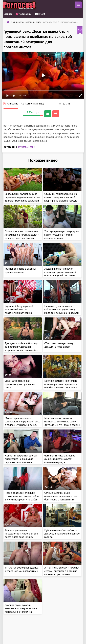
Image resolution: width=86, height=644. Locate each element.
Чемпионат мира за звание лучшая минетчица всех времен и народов (60, 459)
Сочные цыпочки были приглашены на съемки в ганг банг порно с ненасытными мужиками (61, 498)
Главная (8, 14)
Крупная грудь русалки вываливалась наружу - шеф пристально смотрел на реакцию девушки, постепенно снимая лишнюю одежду (22, 612)
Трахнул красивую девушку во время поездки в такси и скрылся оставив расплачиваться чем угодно (62, 236)
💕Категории (24, 14)
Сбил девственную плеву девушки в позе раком (59, 345)
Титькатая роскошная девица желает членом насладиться (22, 569)
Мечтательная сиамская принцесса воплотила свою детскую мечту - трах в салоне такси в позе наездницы (62, 423)
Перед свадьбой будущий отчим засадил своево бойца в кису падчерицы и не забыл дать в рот (22, 498)
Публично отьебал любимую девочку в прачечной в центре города (62, 533)
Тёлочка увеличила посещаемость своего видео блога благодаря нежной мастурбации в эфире (21, 535)
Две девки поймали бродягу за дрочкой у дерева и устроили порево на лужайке (21, 347)
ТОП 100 (40, 14)
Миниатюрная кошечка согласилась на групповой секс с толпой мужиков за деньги (22, 421)
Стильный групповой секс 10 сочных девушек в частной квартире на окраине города (61, 197)
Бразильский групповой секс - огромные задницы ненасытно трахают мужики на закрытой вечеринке (22, 199)
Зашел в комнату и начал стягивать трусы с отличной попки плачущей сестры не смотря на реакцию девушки (61, 274)
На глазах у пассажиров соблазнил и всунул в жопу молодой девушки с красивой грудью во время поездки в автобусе (61, 313)
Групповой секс (26, 147)
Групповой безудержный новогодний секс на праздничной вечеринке (19, 309)
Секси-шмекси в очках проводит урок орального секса (20, 384)
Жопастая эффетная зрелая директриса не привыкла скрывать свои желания (21, 459)
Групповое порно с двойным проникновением (21, 270)
